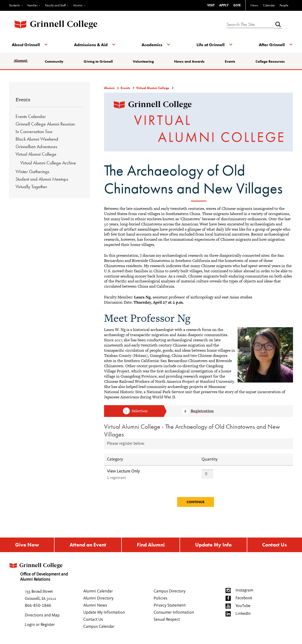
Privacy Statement (170, 607)
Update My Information (104, 614)
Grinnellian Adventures (36, 147)
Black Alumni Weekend (37, 139)
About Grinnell (28, 45)
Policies (160, 599)
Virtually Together (31, 187)
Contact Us (275, 545)
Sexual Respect (167, 621)
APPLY (224, 5)
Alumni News (95, 607)
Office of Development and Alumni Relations (43, 572)
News (254, 5)
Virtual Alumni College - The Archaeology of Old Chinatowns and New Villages (192, 430)
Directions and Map (42, 616)
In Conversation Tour (34, 131)
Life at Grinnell (209, 45)
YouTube (243, 607)
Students (14, 5)
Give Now (27, 545)
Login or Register (40, 626)
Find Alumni (151, 545)
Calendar (269, 5)
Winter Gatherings (32, 171)
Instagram (244, 591)
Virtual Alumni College (36, 154)
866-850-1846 (38, 607)
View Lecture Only (123, 471)
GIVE (237, 5)
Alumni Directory (98, 599)
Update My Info (214, 545)
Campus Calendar (99, 628)
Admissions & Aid (92, 45)
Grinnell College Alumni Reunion (45, 124)
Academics (152, 45)
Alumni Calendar (98, 592)
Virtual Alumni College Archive (48, 163)
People (284, 5)
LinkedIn (243, 615)
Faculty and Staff (55, 5)
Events (230, 61)
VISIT (211, 5)
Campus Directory (170, 592)
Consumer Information (174, 614)
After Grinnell (269, 45)
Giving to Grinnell (99, 61)
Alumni (78, 5)
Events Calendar (31, 116)
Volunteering (144, 61)
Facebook (244, 599)
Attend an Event (88, 545)
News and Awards (190, 61)
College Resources (269, 61)
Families (32, 5)
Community (56, 61)
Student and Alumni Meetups (42, 179)
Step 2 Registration (198, 411)
